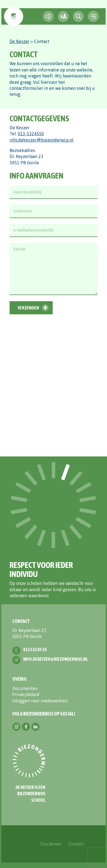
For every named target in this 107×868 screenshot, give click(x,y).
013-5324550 (31, 134)
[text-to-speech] (48, 16)
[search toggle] (78, 16)
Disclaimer (51, 844)
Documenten (25, 688)
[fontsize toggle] (63, 16)
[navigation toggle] (93, 16)
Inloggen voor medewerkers (40, 701)
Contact (76, 844)
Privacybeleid (26, 694)
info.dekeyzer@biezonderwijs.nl (41, 140)
